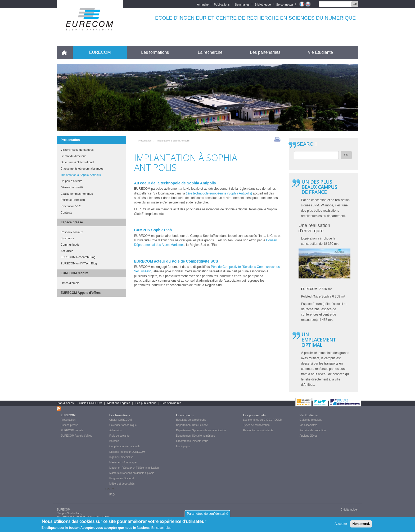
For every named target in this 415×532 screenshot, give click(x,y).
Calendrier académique (123, 425)
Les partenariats (265, 52)
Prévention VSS (71, 206)
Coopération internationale (125, 446)
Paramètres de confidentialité (207, 515)
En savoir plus (161, 529)
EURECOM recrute (75, 273)
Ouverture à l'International (77, 162)
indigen (354, 510)
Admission (115, 430)
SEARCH (307, 144)
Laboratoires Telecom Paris (192, 441)
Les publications (146, 403)
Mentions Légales (119, 403)
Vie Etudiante (320, 52)
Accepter (341, 525)
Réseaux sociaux (72, 232)
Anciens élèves (308, 436)
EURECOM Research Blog (78, 257)
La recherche (210, 52)
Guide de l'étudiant (311, 420)
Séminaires (242, 4)
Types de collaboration (256, 425)
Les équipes (183, 446)
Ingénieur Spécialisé (121, 457)
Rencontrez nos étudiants (258, 430)
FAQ (112, 495)
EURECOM (100, 52)
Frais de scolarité (119, 436)
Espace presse (72, 222)
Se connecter (285, 4)
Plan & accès (65, 403)
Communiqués (70, 245)
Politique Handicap (73, 200)
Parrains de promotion (313, 430)
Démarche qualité (72, 187)
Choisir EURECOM (121, 420)
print (277, 139)
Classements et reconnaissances (82, 169)
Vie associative (308, 425)
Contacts (66, 212)
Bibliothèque (263, 4)
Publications (222, 4)
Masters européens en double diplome (132, 473)
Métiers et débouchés (122, 484)
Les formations (155, 52)
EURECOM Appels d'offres (81, 293)
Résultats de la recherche (191, 420)
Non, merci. (361, 525)
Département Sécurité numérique (195, 436)
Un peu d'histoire (71, 181)
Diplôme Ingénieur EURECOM (127, 452)
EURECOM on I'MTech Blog (79, 263)
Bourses (114, 441)
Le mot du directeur (73, 156)
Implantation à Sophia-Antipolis (81, 175)
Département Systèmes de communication (201, 430)
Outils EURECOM (90, 403)
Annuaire (203, 4)
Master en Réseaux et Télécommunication (134, 468)
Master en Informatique (123, 462)
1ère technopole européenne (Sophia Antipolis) (219, 193)
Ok (355, 4)
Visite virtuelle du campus (77, 150)
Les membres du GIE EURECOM (263, 420)
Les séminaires (172, 403)
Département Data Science (192, 425)
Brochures (67, 238)
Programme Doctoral (121, 478)
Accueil (67, 52)
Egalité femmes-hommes (77, 194)
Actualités (67, 251)
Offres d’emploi (70, 283)
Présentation (70, 140)
